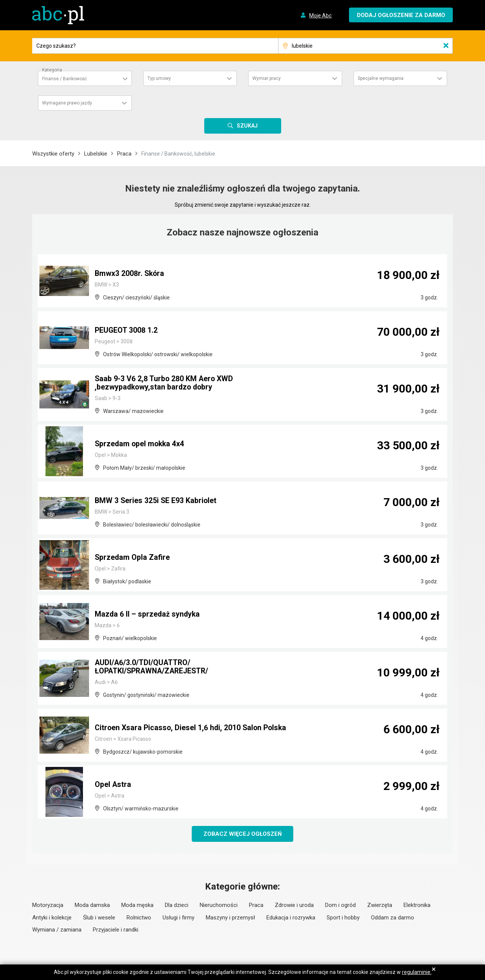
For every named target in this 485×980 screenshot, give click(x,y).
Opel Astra (113, 785)
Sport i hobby (343, 918)
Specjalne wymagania (381, 78)
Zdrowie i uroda (294, 905)
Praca (124, 154)
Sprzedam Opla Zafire (133, 558)
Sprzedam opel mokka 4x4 (141, 444)
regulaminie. (417, 972)
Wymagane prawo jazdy (67, 103)
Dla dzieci (177, 905)
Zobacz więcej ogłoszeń (243, 834)
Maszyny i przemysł (230, 918)
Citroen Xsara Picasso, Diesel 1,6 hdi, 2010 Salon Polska (192, 728)
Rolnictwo (139, 918)
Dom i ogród (340, 905)
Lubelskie (96, 154)
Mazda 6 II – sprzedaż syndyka (148, 614)
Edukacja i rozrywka (291, 918)
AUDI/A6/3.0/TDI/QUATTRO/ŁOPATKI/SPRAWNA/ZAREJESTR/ (154, 667)
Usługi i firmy (178, 918)
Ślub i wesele (99, 918)
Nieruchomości (219, 905)
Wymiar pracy (267, 78)
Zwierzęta (380, 905)
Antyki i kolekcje (52, 918)
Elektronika (417, 905)
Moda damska (92, 905)
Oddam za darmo (393, 918)
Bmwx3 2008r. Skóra (130, 274)
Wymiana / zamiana (57, 930)
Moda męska (137, 905)
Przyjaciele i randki (116, 930)
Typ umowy (159, 78)
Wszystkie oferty (53, 154)
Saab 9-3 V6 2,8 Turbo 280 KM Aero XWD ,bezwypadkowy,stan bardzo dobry (165, 383)
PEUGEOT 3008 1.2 (127, 330)
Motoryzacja (48, 905)
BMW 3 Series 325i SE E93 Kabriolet (156, 501)
